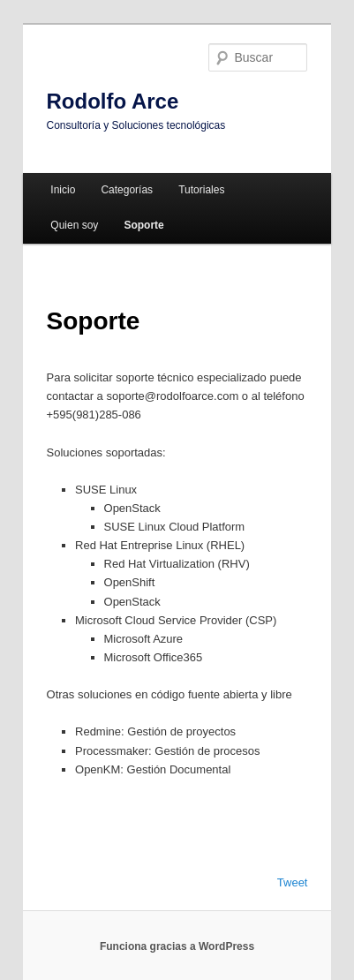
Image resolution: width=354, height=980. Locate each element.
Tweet (293, 882)
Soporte (143, 225)
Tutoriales (201, 190)
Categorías (127, 190)
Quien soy (74, 225)
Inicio (63, 190)
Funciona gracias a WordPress (177, 946)
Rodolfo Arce (113, 101)
